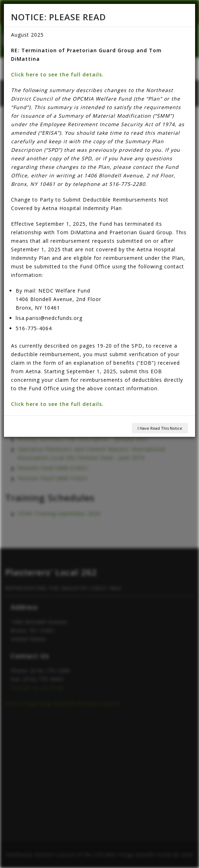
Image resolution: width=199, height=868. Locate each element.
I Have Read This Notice (160, 428)
